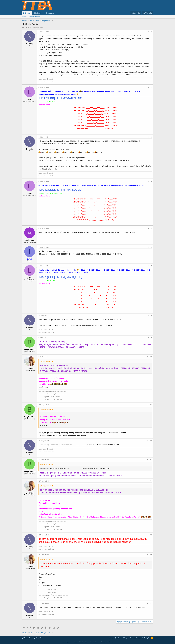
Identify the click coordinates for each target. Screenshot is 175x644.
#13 (151, 460)
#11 (151, 405)
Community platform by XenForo (78, 642)
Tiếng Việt (38, 638)
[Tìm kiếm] (148, 13)
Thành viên (50, 13)
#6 (151, 247)
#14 (151, 481)
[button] (43, 13)
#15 (151, 535)
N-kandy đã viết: (45, 464)
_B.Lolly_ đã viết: (45, 361)
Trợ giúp (147, 638)
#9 (151, 338)
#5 (151, 228)
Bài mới (24, 17)
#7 (151, 266)
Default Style (27, 638)
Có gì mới (37, 13)
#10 (151, 357)
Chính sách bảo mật (136, 638)
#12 (151, 441)
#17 (151, 603)
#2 (151, 87)
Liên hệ (111, 638)
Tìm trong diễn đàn (34, 17)
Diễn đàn (27, 13)
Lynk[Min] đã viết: (46, 410)
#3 (151, 137)
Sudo (112, 642)
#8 (151, 316)
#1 (151, 32)
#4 (151, 181)
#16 (151, 555)
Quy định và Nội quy (122, 638)
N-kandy (26, 28)
